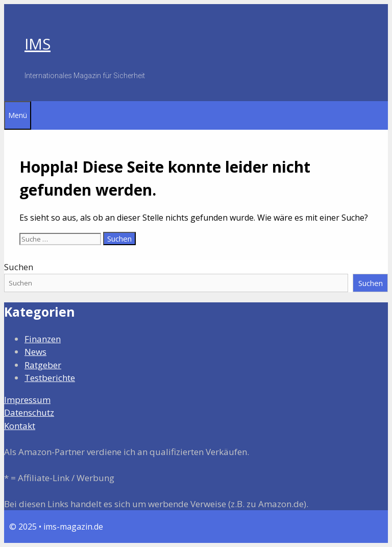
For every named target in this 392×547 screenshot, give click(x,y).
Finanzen (43, 339)
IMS (38, 44)
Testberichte (50, 378)
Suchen (19, 267)
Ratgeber (43, 365)
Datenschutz (29, 412)
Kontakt (20, 426)
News (35, 352)
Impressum (27, 400)
